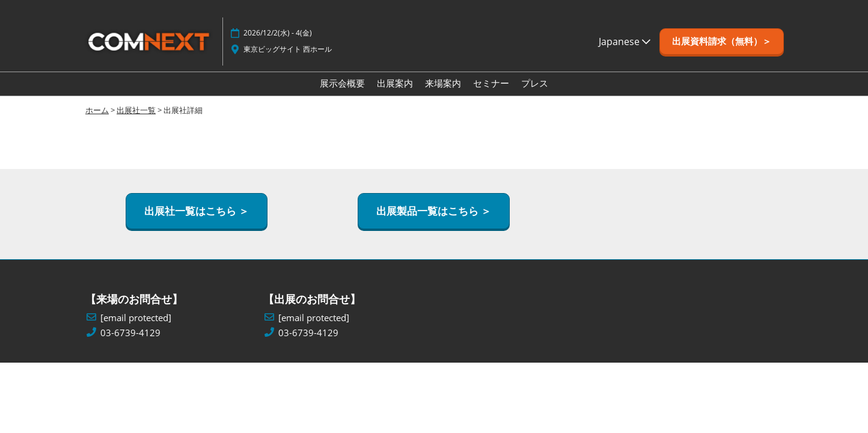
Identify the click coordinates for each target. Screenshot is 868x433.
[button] (722, 41)
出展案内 (395, 83)
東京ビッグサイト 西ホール (288, 49)
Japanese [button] (625, 41)
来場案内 (443, 83)
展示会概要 (342, 83)
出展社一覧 (136, 110)
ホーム (97, 110)
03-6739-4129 (130, 333)
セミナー (491, 83)
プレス (535, 83)
